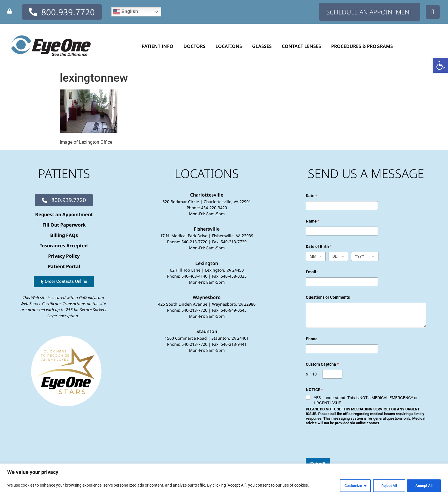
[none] (10, 11)
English (125, 12)
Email (312, 272)
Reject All (386, 486)
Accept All (423, 486)
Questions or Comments (328, 297)
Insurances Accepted (64, 246)
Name (313, 221)
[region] (224, 481)
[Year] (365, 256)
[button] (440, 65)
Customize (348, 486)
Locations (230, 46)
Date (311, 196)
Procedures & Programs (363, 46)
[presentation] (350, 454)
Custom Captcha (322, 364)
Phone (312, 339)
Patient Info (159, 46)
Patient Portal (64, 266)
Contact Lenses (303, 46)
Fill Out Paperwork (64, 225)
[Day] (339, 256)
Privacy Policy (64, 256)
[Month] (316, 256)
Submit (318, 464)
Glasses (263, 46)
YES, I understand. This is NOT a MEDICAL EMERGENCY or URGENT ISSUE (366, 400)
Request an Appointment (64, 214)
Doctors (196, 46)
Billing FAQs (64, 235)
